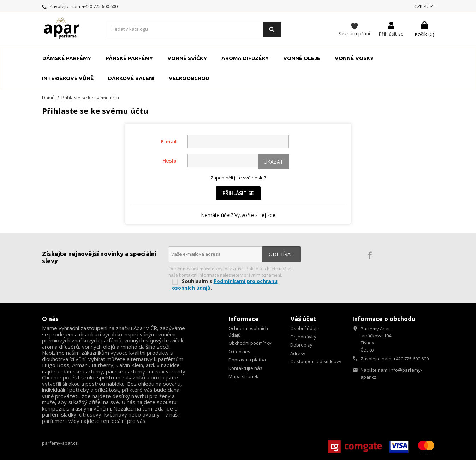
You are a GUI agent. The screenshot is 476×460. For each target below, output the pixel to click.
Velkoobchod (189, 78)
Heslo (169, 161)
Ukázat (273, 162)
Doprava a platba (247, 360)
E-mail (169, 141)
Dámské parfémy (67, 58)
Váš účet (303, 319)
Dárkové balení (131, 78)
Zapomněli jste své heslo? (238, 178)
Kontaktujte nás (245, 368)
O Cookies (239, 352)
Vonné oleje (302, 58)
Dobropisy (301, 345)
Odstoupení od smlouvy (316, 361)
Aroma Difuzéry (245, 58)
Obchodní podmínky (250, 343)
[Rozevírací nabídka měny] (424, 7)
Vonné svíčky (187, 58)
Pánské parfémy (129, 58)
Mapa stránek (243, 376)
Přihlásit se (238, 193)
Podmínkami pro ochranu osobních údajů (225, 284)
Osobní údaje (305, 328)
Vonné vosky (354, 58)
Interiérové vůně (68, 78)
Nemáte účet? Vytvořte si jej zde (238, 215)
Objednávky (303, 337)
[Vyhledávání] (193, 29)
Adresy (298, 353)
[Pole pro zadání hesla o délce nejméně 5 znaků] (223, 161)
